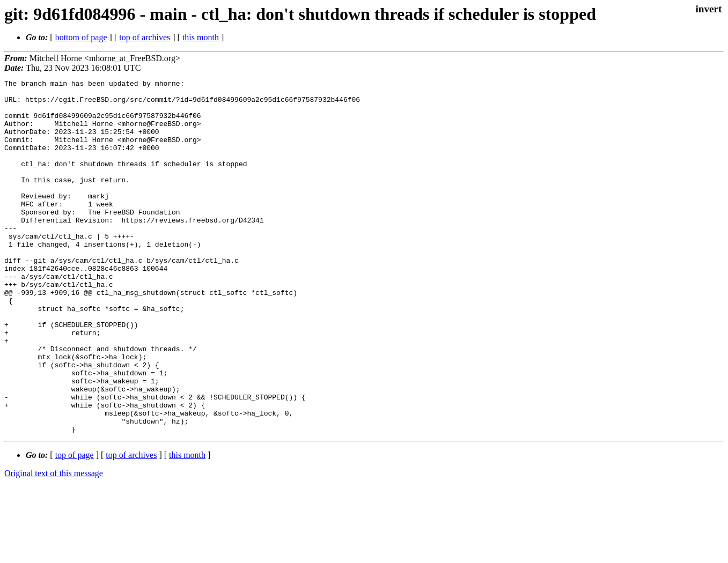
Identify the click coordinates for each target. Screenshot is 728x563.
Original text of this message (54, 544)
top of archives (145, 37)
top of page (75, 526)
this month (201, 37)
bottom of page (81, 37)
